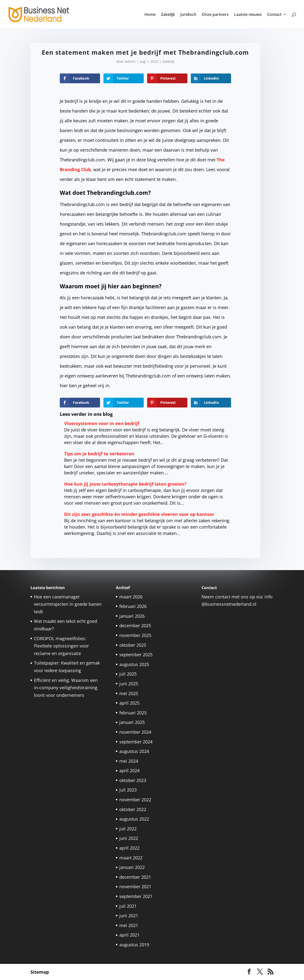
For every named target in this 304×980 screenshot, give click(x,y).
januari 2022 (132, 867)
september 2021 (136, 896)
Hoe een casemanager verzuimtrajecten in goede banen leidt (68, 604)
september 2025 (136, 655)
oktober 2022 (133, 809)
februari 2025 (133, 713)
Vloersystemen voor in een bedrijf (102, 423)
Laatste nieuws (248, 15)
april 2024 (129, 771)
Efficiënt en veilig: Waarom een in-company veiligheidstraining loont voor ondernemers (66, 688)
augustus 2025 (134, 664)
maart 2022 (131, 858)
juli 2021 (128, 906)
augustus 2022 (134, 819)
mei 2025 (129, 693)
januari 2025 (132, 722)
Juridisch (188, 15)
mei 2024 (129, 761)
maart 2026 (131, 597)
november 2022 (135, 800)
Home (150, 15)
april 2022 (129, 848)
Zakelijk (168, 15)
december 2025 (135, 626)
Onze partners (215, 15)
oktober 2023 (133, 780)
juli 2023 (128, 790)
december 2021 (135, 877)
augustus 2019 (134, 945)
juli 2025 (128, 674)
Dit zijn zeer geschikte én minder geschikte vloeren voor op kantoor (139, 514)
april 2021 (129, 935)
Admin (130, 61)
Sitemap (40, 972)
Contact (274, 15)
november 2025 (135, 635)
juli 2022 (128, 829)
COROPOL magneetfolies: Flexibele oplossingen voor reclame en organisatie (61, 646)
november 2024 (135, 732)
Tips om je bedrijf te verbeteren (99, 454)
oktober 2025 (133, 645)
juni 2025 (129, 684)
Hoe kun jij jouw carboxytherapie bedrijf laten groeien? (125, 484)
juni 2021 (129, 916)
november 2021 (135, 886)
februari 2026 (133, 606)
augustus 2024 (134, 751)
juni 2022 (129, 838)
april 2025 (129, 703)
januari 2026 (132, 616)
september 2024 (136, 742)
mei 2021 (129, 925)
